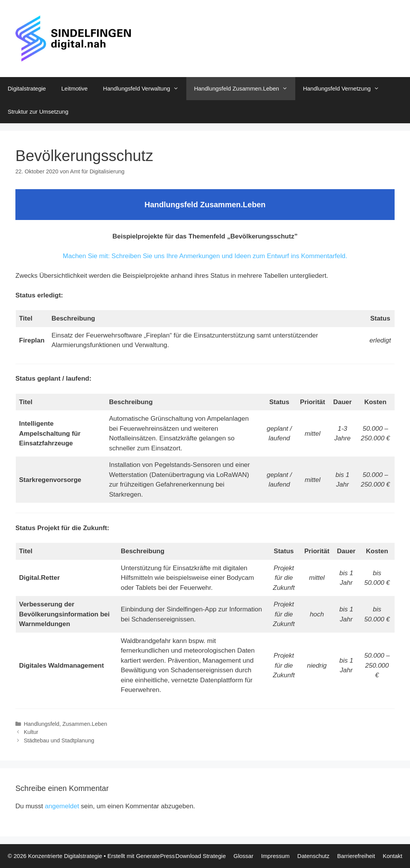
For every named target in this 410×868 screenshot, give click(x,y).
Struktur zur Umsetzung (38, 112)
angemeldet (62, 806)
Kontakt (392, 856)
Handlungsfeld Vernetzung (345, 89)
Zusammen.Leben (85, 724)
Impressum (275, 856)
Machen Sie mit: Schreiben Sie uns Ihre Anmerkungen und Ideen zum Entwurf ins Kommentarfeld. (205, 256)
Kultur (31, 732)
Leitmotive (74, 88)
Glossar (243, 856)
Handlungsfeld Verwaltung (145, 89)
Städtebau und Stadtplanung (59, 740)
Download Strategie (201, 856)
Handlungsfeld (42, 724)
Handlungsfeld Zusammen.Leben (245, 89)
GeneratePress (155, 856)
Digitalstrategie (27, 88)
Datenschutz (313, 856)
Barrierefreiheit (356, 856)
